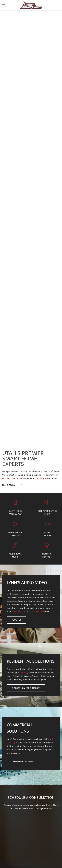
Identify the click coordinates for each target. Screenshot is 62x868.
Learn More (9, 485)
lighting (24, 673)
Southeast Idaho (36, 611)
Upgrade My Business (23, 761)
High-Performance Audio (47, 513)
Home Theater (47, 534)
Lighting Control (47, 555)
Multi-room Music (15, 555)
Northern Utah (19, 611)
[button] (4, 5)
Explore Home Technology (26, 688)
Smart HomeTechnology (15, 513)
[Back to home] (31, 5)
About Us (17, 620)
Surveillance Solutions (15, 534)
